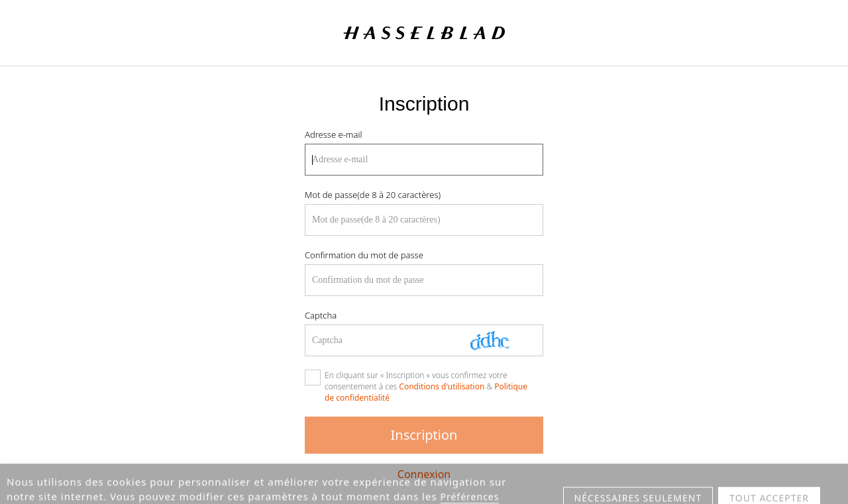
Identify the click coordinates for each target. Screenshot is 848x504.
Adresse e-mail (333, 134)
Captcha (321, 315)
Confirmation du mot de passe (364, 255)
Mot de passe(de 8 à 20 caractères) (373, 195)
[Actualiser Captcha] (500, 340)
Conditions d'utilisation (442, 386)
